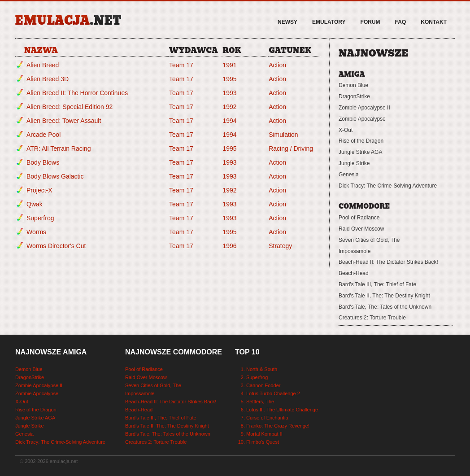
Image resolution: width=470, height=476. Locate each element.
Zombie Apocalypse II (364, 108)
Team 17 (181, 65)
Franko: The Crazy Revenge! (278, 426)
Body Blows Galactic (55, 176)
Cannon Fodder (263, 385)
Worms (36, 232)
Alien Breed (43, 65)
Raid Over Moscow (361, 229)
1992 (229, 107)
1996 (229, 246)
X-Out (346, 130)
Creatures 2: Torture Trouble (372, 318)
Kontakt (434, 22)
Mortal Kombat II (264, 434)
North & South (262, 369)
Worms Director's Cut (56, 246)
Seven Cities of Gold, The (369, 240)
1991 (229, 65)
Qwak (35, 204)
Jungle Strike (354, 163)
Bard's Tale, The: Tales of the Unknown (385, 307)
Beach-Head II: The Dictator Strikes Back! (388, 262)
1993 (229, 93)
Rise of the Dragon (361, 141)
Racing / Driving (291, 148)
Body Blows (43, 162)
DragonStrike (354, 96)
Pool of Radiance (359, 218)
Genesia (349, 175)
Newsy (287, 22)
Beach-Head (354, 273)
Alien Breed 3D (48, 79)
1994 (229, 121)
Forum (370, 22)
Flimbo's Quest (263, 442)
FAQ (401, 22)
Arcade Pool (44, 135)
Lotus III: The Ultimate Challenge (282, 410)
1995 (229, 79)
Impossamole (355, 251)
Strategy (280, 246)
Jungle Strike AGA (360, 152)
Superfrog (40, 218)
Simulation (283, 135)
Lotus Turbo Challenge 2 (273, 393)
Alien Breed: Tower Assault (64, 121)
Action (277, 65)
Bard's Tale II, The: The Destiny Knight (384, 296)
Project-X (39, 190)
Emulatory (329, 22)
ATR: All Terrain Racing (59, 148)
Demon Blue (353, 85)
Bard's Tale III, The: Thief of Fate (377, 284)
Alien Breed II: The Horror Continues (77, 93)
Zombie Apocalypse (362, 119)
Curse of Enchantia (267, 418)
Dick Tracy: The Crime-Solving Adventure (388, 186)
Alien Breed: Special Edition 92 (70, 107)
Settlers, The (260, 402)
